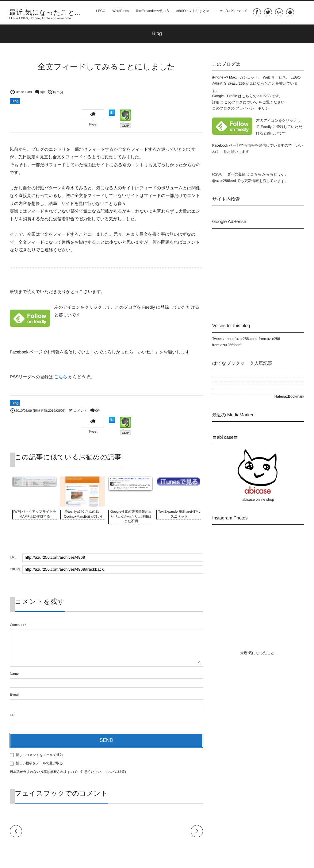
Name (14, 674)
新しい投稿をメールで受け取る (39, 763)
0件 (42, 92)
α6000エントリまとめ (192, 12)
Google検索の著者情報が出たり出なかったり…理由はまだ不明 (131, 517)
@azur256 (236, 83)
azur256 (265, 96)
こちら (61, 377)
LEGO (98, 12)
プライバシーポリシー (254, 108)
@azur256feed (224, 181)
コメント (80, 411)
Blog (15, 101)
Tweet (93, 125)
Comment (17, 625)
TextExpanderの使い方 (151, 12)
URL (13, 715)
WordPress (119, 12)
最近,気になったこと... (45, 13)
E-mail (14, 695)
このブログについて (231, 12)
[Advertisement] (263, 270)
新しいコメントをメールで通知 (39, 755)
